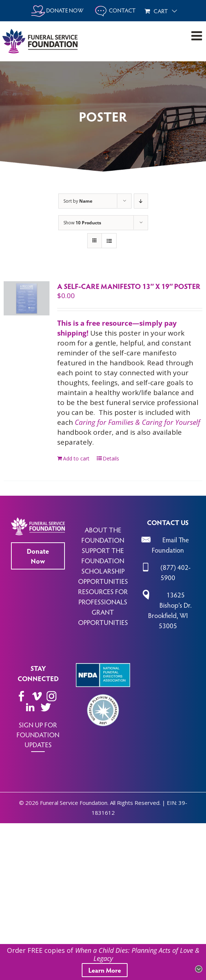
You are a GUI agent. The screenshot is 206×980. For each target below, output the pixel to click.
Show (82, 223)
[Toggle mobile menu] (198, 36)
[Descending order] (141, 201)
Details (111, 458)
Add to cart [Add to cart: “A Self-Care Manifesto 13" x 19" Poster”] (76, 458)
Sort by (78, 201)
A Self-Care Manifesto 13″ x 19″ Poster (129, 286)
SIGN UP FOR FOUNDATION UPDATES (38, 734)
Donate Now (38, 556)
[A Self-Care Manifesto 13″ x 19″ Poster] (27, 298)
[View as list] (109, 241)
